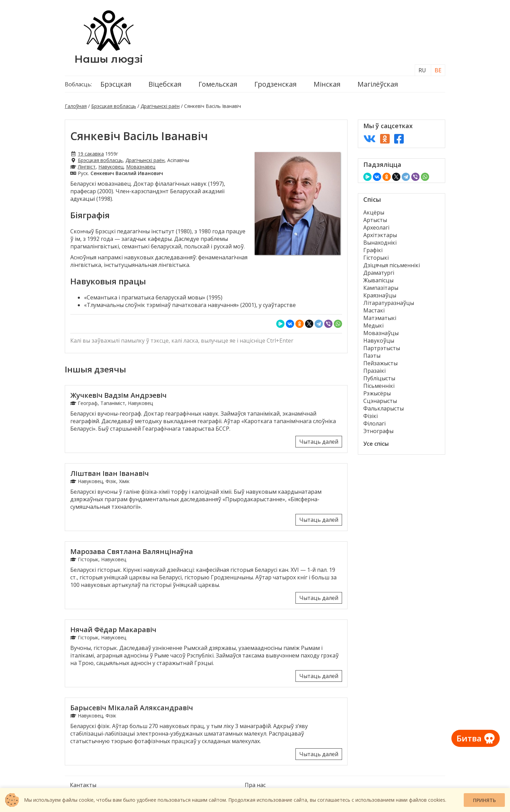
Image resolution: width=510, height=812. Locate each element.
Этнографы (378, 431)
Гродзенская (275, 84)
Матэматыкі (380, 318)
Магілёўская (378, 84)
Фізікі (371, 416)
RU (422, 70)
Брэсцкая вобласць (114, 106)
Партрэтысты (382, 348)
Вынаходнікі (380, 243)
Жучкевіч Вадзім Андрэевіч (118, 395)
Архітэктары (380, 235)
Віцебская (165, 84)
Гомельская (218, 84)
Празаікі (374, 371)
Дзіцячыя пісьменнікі (392, 265)
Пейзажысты (380, 363)
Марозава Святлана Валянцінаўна (132, 551)
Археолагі (376, 227)
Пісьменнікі (379, 386)
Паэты (372, 356)
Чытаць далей (319, 442)
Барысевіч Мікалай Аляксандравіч (132, 708)
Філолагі (374, 423)
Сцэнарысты (380, 401)
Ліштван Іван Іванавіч (110, 473)
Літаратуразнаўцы (389, 303)
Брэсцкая (116, 84)
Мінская (327, 84)
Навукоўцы (379, 341)
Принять (484, 800)
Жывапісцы (378, 280)
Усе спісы (376, 444)
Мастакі (374, 310)
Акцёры (374, 212)
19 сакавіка (91, 154)
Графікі (373, 250)
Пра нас (255, 785)
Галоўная (76, 106)
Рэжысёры (377, 393)
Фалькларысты (384, 408)
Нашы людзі (109, 59)
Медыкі (373, 325)
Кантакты (83, 785)
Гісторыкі (376, 258)
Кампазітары (381, 288)
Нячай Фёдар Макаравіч (113, 630)
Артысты (375, 220)
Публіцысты (379, 378)
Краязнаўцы (380, 295)
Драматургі (379, 273)
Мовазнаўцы (381, 333)
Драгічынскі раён (160, 106)
